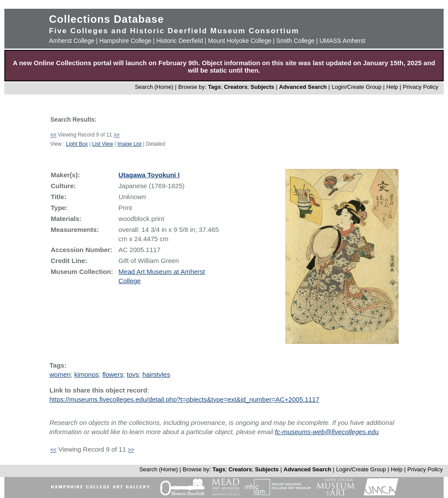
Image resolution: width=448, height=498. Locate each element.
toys (133, 374)
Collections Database (107, 19)
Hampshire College (125, 41)
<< (53, 135)
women (60, 374)
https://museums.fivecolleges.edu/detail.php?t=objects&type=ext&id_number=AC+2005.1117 (184, 399)
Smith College (296, 41)
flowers (113, 374)
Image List (129, 144)
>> (117, 135)
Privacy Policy (421, 87)
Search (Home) (154, 87)
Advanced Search (303, 87)
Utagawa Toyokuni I (149, 175)
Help (392, 87)
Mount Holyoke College (240, 41)
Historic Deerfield (180, 41)
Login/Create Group (357, 87)
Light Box (77, 144)
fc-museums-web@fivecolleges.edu (327, 432)
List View (103, 144)
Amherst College (72, 41)
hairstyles (156, 374)
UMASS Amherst (342, 41)
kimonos (87, 374)
